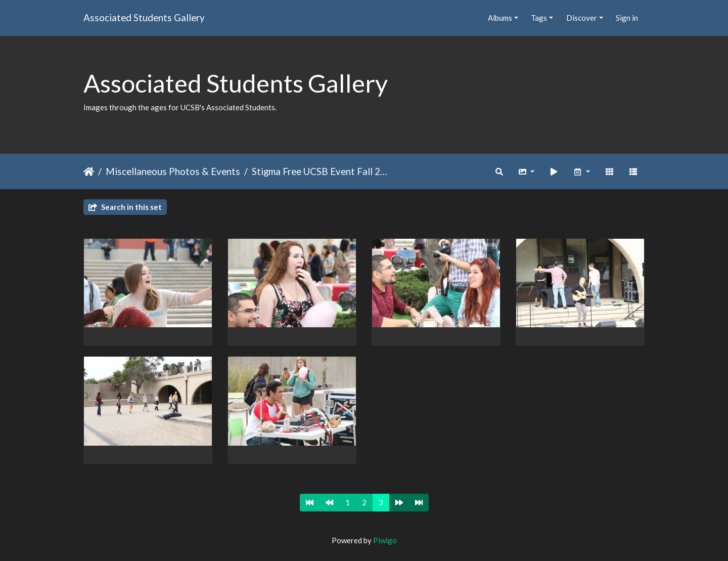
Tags (539, 18)
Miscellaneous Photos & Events (173, 171)
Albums (500, 18)
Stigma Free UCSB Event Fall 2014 (322, 171)
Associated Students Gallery (144, 17)
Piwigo (385, 540)
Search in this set (125, 207)
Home (89, 171)
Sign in (627, 18)
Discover (582, 18)
